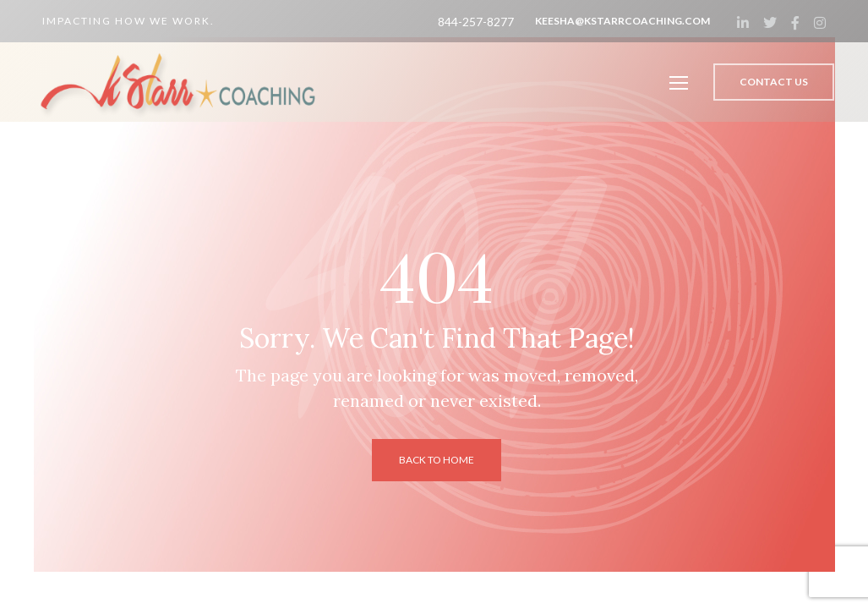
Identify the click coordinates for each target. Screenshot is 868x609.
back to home (437, 460)
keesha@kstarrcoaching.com (622, 21)
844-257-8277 (476, 22)
